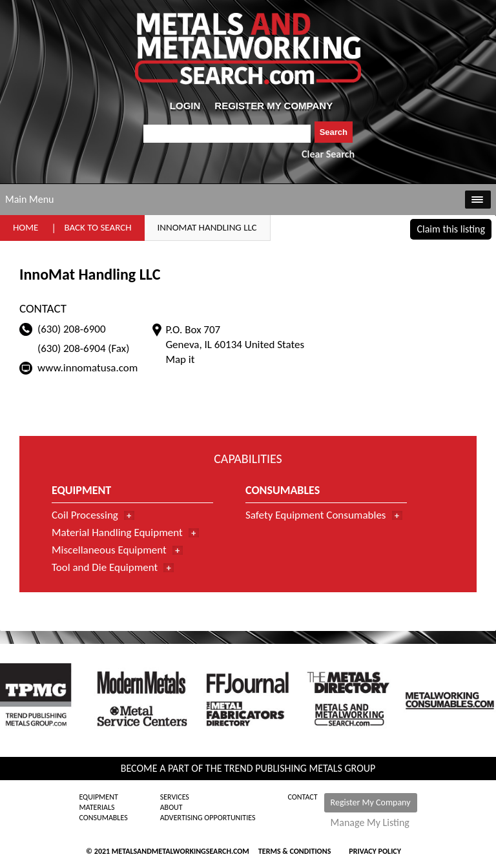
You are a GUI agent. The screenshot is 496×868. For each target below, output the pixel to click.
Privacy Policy (375, 851)
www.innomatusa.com (88, 368)
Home (26, 227)
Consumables (103, 818)
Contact (303, 797)
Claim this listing (451, 229)
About (171, 807)
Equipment (98, 797)
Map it (180, 359)
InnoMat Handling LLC (207, 227)
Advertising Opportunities (208, 818)
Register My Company (371, 802)
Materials (97, 807)
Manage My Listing (370, 823)
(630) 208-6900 (72, 329)
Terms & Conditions (294, 851)
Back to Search (98, 227)
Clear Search (328, 154)
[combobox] (227, 134)
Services (175, 797)
